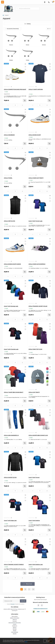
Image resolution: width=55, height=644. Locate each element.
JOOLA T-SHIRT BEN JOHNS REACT (14, 392)
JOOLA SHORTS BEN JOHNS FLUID (38, 435)
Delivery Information (15, 618)
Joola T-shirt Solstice (34, 521)
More (26, 642)
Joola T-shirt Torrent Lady (35, 221)
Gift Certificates (15, 632)
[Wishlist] (25, 67)
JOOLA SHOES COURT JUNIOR (12, 264)
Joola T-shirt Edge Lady (10, 521)
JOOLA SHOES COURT (35, 135)
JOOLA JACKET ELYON (10, 477)
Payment (13, 604)
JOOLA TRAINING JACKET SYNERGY (14, 565)
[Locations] (45, 2)
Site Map (15, 629)
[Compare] (25, 69)
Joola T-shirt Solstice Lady (36, 565)
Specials (15, 634)
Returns (15, 627)
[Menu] (3, 2)
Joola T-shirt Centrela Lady (11, 349)
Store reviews (15, 616)
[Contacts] (49, 2)
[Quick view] (25, 64)
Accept (48, 641)
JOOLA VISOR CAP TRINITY (36, 178)
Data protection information (15, 623)
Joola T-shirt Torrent (34, 477)
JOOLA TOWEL (8, 178)
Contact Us (15, 626)
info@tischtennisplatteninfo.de (40, 609)
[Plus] (22, 105)
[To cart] (25, 100)
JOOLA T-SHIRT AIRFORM (36, 89)
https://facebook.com (38, 605)
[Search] (17, 9)
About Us (15, 620)
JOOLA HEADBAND (9, 135)
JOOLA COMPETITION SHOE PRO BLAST (15, 89)
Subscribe (23, 601)
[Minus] (8, 105)
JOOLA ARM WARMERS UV (11, 435)
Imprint (15, 624)
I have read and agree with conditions (16, 604)
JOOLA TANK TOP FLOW (35, 349)
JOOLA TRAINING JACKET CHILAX (38, 306)
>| (33, 589)
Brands (15, 631)
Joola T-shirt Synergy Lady (11, 306)
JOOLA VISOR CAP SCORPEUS (37, 264)
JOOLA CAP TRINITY (34, 392)
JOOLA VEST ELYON (9, 221)
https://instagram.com (42, 605)
